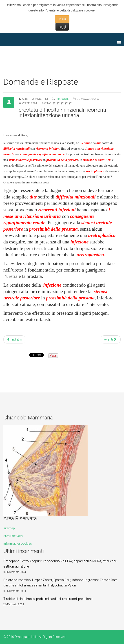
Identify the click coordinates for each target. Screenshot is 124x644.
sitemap (9, 528)
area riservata (13, 536)
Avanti (110, 339)
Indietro (14, 339)
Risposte (63, 99)
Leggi (62, 27)
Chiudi (62, 19)
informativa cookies (18, 544)
